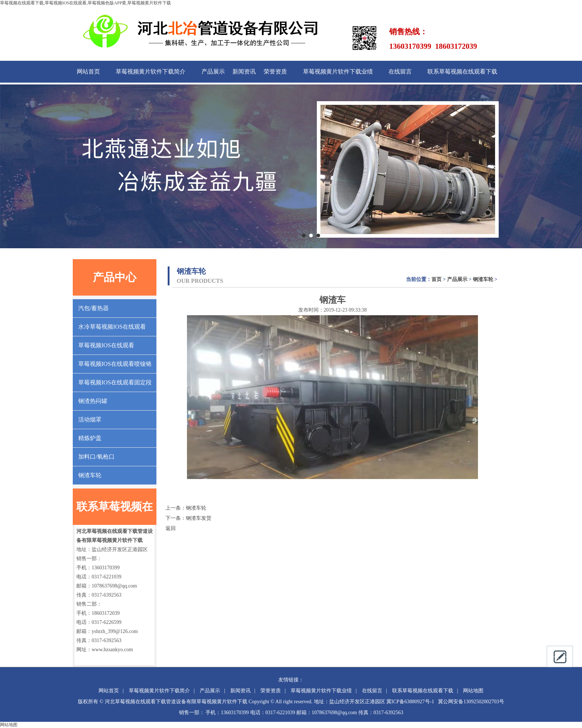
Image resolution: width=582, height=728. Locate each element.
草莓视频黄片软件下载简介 (151, 72)
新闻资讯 (244, 72)
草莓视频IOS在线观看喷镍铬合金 (115, 367)
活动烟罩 (90, 420)
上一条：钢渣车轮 (186, 508)
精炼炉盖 (90, 438)
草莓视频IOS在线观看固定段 (115, 382)
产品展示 (213, 72)
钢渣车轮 (90, 475)
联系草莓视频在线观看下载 (462, 72)
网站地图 (473, 691)
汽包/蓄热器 (93, 308)
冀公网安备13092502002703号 (471, 702)
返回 (171, 528)
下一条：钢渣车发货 (188, 518)
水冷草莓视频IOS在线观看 (112, 327)
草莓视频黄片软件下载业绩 (338, 72)
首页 (436, 279)
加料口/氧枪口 (96, 457)
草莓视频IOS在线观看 (106, 345)
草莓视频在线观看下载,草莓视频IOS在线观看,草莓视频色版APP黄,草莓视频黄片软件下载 (85, 3)
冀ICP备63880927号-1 (410, 702)
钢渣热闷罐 (93, 401)
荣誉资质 (275, 72)
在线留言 (400, 72)
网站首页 (88, 72)
